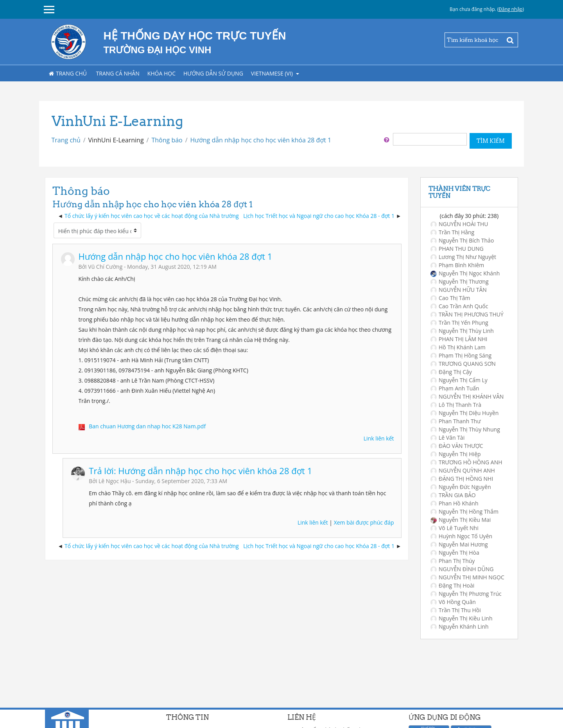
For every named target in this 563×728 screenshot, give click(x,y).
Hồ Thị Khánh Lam (458, 347)
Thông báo (167, 140)
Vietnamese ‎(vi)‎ (273, 73)
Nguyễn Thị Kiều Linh (462, 618)
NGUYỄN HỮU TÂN (459, 290)
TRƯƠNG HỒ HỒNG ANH (466, 462)
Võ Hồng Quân (453, 602)
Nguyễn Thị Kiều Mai (461, 520)
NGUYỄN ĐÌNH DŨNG (462, 569)
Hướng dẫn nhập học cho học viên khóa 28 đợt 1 (261, 140)
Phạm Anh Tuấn (455, 388)
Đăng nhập (510, 9)
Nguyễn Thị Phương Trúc (466, 594)
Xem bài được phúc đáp (364, 522)
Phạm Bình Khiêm (457, 265)
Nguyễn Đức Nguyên (461, 487)
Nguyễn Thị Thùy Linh (462, 331)
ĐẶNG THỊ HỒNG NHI (462, 479)
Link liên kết (379, 438)
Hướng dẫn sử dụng (213, 73)
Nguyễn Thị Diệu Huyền (464, 413)
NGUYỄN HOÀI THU (459, 224)
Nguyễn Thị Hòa (455, 553)
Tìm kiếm (491, 141)
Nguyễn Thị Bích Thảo (462, 240)
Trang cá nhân (118, 73)
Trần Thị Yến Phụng (459, 323)
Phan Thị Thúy (453, 561)
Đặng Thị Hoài (452, 585)
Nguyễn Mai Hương (459, 544)
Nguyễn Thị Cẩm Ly (459, 380)
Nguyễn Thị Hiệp (456, 454)
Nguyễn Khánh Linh (460, 626)
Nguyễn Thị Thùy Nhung (465, 429)
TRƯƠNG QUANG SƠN (463, 364)
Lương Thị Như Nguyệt (463, 257)
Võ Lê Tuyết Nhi (455, 528)
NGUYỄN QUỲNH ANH (463, 470)
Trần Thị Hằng (452, 232)
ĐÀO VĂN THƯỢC (457, 446)
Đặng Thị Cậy (451, 372)
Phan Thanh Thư (455, 421)
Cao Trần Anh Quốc (459, 306)
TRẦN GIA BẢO (453, 495)
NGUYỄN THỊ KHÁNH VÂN (467, 396)
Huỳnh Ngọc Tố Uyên (461, 536)
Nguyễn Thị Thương (460, 281)
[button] (387, 139)
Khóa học (161, 73)
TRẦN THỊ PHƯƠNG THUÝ (467, 314)
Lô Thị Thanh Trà (456, 405)
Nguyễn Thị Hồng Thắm (464, 511)
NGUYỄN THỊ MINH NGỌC (467, 577)
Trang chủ (68, 73)
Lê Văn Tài (447, 438)
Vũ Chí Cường (105, 267)
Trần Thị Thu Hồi (456, 610)
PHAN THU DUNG (457, 249)
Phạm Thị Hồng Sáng (461, 355)
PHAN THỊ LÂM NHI (459, 339)
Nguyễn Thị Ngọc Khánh (465, 273)
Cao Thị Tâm (450, 298)
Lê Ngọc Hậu (115, 481)
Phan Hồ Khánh (455, 503)
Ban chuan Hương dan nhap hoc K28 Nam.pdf (147, 426)
